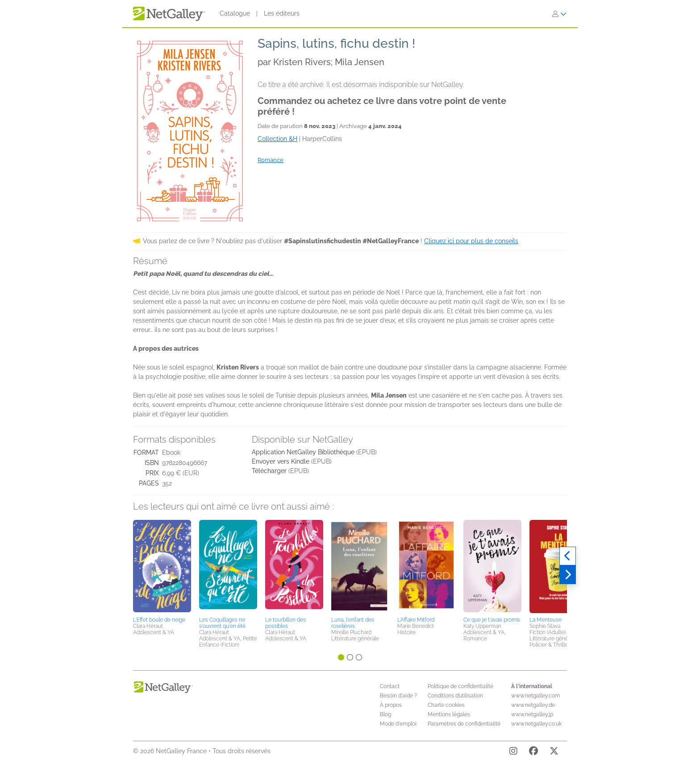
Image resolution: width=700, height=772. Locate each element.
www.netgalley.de (533, 705)
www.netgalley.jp (532, 714)
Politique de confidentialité (460, 686)
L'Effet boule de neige (159, 620)
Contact (390, 686)
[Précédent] (568, 556)
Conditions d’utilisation (455, 696)
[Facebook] (533, 752)
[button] (162, 567)
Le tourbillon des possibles (285, 623)
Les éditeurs (282, 13)
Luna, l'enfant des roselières (353, 623)
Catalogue (235, 13)
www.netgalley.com (535, 696)
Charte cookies (446, 705)
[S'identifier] (559, 14)
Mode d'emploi (398, 724)
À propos (391, 705)
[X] (554, 752)
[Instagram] (513, 752)
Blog (385, 714)
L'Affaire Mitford (416, 620)
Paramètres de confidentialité (464, 724)
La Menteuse (546, 620)
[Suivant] (568, 575)
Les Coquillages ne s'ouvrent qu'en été (222, 623)
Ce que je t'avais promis (492, 620)
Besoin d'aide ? (398, 696)
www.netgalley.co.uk (536, 724)
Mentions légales (449, 714)
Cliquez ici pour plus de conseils (471, 241)
